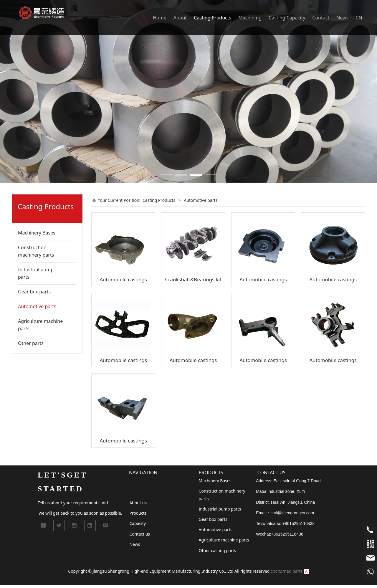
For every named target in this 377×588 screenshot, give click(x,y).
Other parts (31, 343)
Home (160, 18)
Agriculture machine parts (40, 325)
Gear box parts (34, 292)
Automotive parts (37, 306)
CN (359, 18)
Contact (321, 18)
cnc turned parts (287, 571)
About (180, 18)
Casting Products (213, 18)
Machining (250, 18)
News (342, 18)
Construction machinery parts (36, 251)
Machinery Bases (37, 233)
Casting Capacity (287, 18)
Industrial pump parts (36, 273)
